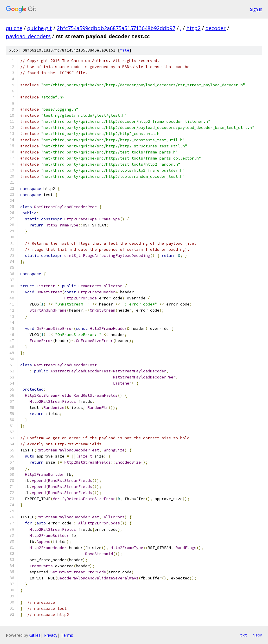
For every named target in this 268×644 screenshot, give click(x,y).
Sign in (256, 9)
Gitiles (35, 635)
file (125, 50)
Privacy (51, 635)
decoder (216, 28)
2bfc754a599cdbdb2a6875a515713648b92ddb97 (116, 28)
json (258, 635)
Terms (67, 635)
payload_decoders (28, 36)
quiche (14, 28)
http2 (193, 28)
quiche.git (40, 28)
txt (244, 635)
